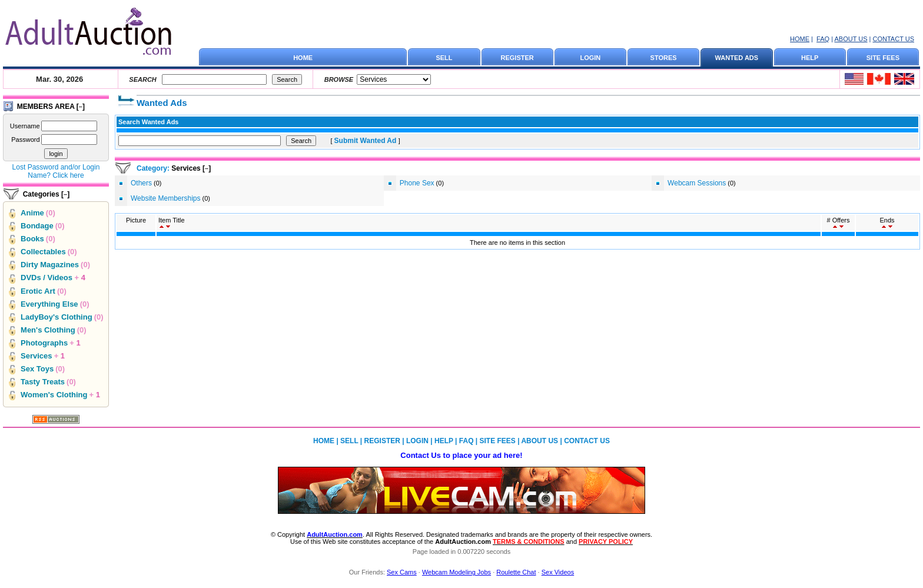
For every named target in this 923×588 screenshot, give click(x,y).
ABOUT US (851, 39)
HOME (800, 39)
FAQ (823, 39)
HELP (810, 58)
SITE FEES (883, 58)
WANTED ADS (737, 58)
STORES (664, 58)
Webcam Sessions (697, 183)
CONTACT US (894, 39)
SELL (444, 58)
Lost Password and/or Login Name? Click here (56, 171)
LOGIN (590, 58)
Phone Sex (417, 183)
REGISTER (517, 58)
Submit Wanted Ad (366, 141)
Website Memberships (166, 198)
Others (141, 183)
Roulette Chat (516, 572)
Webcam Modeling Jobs (456, 572)
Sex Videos (558, 572)
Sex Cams (402, 572)
